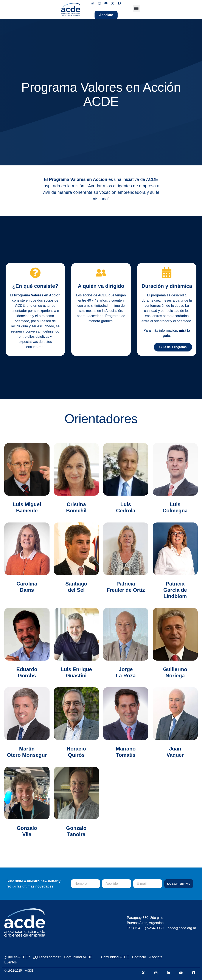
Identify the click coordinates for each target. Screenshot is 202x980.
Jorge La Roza (126, 671)
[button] (136, 8)
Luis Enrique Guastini (76, 671)
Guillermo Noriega (175, 671)
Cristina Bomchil (76, 506)
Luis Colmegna (175, 506)
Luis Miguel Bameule (27, 506)
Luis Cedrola (126, 506)
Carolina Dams (27, 586)
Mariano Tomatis (126, 751)
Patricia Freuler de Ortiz (126, 586)
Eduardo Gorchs (27, 671)
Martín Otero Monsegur (27, 751)
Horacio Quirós (76, 751)
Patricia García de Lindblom (175, 589)
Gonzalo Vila (27, 830)
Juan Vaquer (175, 751)
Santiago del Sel (76, 586)
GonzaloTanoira (76, 830)
